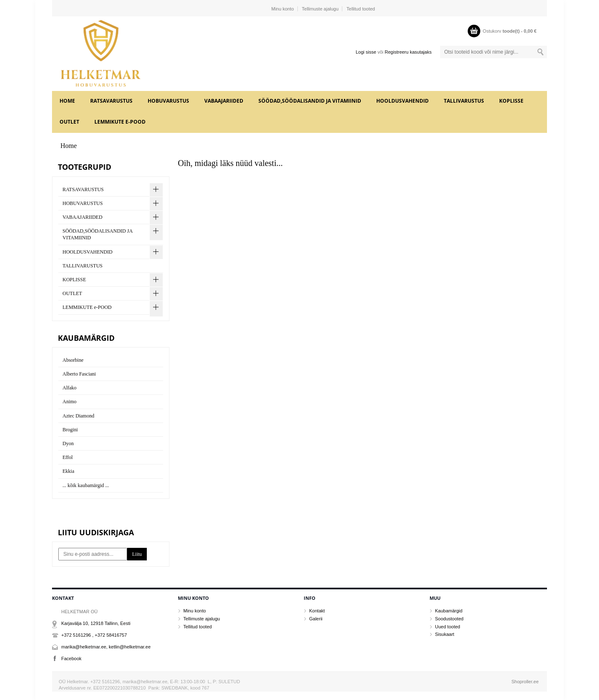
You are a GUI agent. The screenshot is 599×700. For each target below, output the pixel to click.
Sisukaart (445, 634)
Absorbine (73, 360)
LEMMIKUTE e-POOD (120, 122)
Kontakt (317, 611)
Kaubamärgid (449, 611)
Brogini (70, 430)
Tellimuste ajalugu (320, 9)
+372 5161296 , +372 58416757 (94, 635)
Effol (68, 457)
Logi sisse (366, 52)
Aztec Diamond (78, 416)
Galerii (316, 619)
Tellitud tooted (361, 9)
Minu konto (283, 9)
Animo (69, 402)
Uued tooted (448, 627)
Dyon (68, 443)
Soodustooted (449, 619)
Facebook (71, 659)
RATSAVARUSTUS (111, 101)
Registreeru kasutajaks (408, 52)
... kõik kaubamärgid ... (86, 485)
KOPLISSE (511, 101)
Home (67, 101)
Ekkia (68, 471)
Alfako (69, 388)
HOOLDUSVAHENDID (402, 101)
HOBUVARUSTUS (168, 101)
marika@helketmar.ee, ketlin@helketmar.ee (106, 647)
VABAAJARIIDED (224, 101)
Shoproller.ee (525, 682)
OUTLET (69, 122)
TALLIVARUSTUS (464, 101)
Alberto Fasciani (79, 374)
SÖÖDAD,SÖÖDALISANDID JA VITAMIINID (310, 101)
